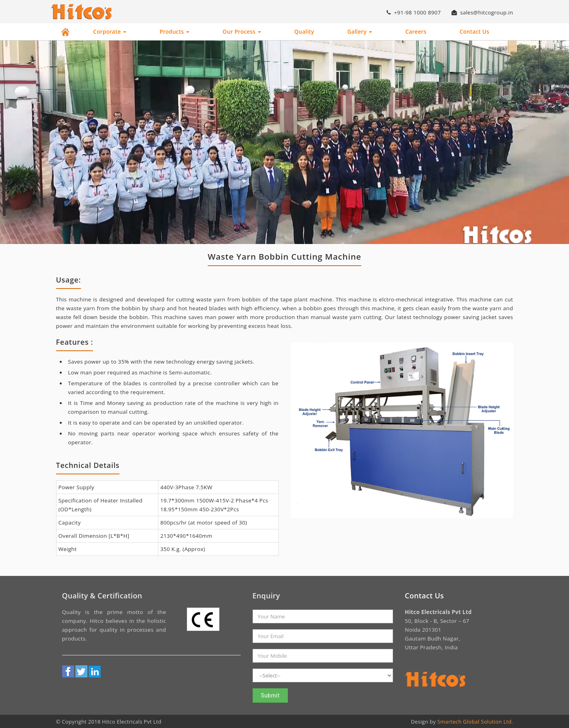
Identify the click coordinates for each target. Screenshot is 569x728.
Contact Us (474, 32)
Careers (416, 32)
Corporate (110, 32)
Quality (304, 32)
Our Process (242, 32)
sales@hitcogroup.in (482, 12)
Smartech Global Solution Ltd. (475, 721)
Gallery (360, 32)
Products (174, 32)
